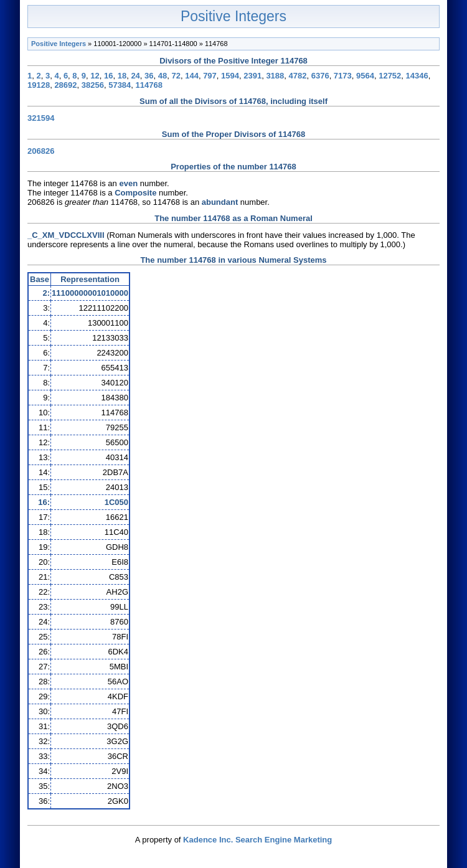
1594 (230, 76)
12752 (390, 76)
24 (135, 76)
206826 (41, 151)
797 (210, 76)
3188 (275, 76)
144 (192, 76)
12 (95, 76)
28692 (65, 85)
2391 (252, 76)
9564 (365, 76)
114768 (149, 85)
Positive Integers (233, 16)
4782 (298, 76)
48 (163, 76)
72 (176, 76)
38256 (93, 85)
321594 (41, 118)
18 (122, 76)
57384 (120, 85)
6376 (320, 76)
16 (108, 76)
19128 (39, 85)
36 (149, 76)
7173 (343, 76)
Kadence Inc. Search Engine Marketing (257, 840)
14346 (417, 76)
